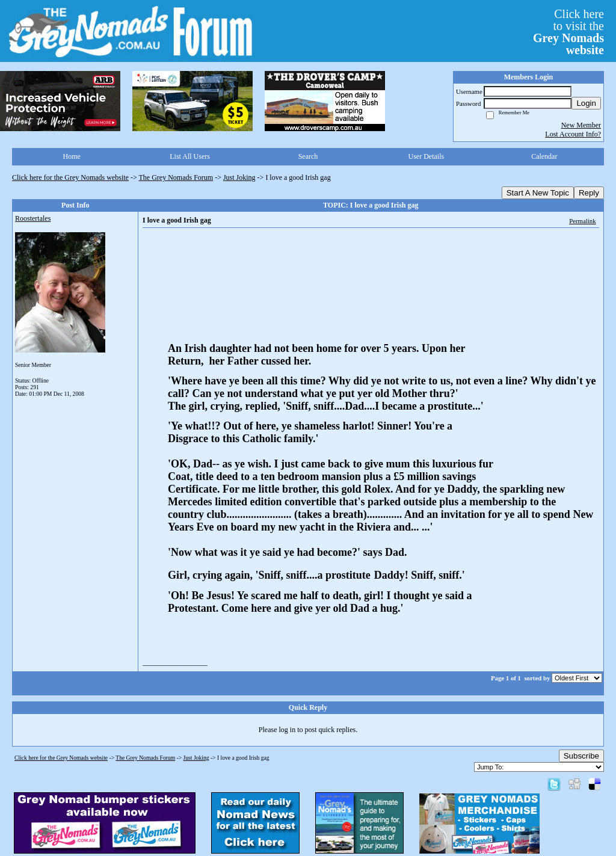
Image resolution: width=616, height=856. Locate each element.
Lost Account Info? (573, 134)
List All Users (190, 156)
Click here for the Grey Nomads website (70, 177)
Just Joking (239, 177)
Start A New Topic (538, 193)
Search (308, 156)
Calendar (544, 156)
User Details (427, 156)
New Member (581, 125)
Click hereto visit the (568, 32)
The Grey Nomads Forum (176, 177)
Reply (589, 193)
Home (72, 156)
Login (586, 103)
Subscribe (581, 756)
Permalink (582, 221)
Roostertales (33, 218)
